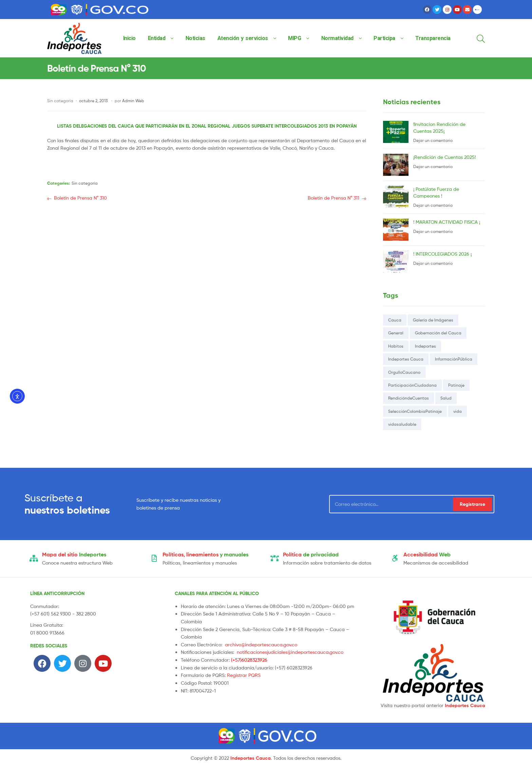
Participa (384, 38)
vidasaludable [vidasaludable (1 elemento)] (402, 424)
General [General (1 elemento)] (396, 333)
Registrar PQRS (244, 675)
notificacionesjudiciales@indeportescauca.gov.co (290, 652)
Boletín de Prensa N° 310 (80, 197)
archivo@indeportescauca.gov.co (261, 644)
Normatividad (337, 38)
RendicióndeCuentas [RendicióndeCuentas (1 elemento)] (408, 398)
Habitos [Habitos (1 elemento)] (396, 346)
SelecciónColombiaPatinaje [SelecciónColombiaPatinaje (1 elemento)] (415, 411)
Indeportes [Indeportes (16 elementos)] (425, 346)
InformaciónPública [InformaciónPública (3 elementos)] (454, 359)
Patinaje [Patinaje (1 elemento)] (456, 385)
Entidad (157, 38)
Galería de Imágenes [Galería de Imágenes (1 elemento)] (433, 320)
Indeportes (74, 554)
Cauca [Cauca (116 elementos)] (395, 320)
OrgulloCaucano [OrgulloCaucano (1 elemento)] (404, 372)
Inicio (129, 38)
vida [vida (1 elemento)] (458, 411)
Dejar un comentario (433, 140)
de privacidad (311, 554)
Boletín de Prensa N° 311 (334, 197)
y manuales (205, 554)
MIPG (294, 38)
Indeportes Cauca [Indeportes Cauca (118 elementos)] (406, 359)
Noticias (195, 38)
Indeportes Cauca (465, 705)
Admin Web (133, 101)
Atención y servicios (243, 38)
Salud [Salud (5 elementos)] (446, 398)
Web (427, 554)
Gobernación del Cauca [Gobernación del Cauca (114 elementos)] (438, 333)
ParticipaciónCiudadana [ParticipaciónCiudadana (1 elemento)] (412, 385)
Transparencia (433, 38)
